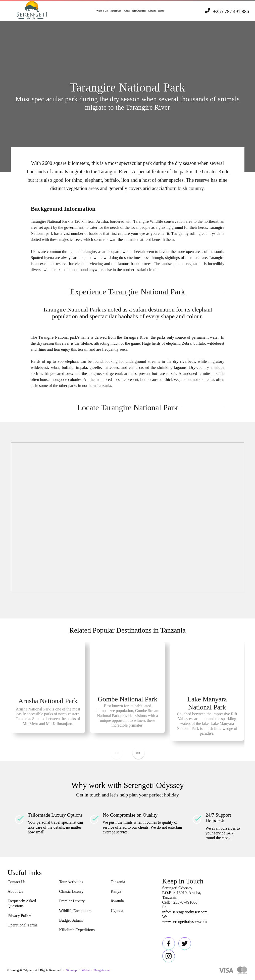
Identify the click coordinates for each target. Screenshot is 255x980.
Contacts (152, 11)
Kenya (116, 891)
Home (161, 11)
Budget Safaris (71, 920)
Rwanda (117, 901)
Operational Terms (22, 925)
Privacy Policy (19, 916)
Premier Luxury (72, 901)
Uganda (117, 911)
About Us (15, 891)
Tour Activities (71, 882)
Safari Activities (139, 11)
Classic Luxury (71, 891)
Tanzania (118, 882)
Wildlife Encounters (75, 911)
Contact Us (17, 882)
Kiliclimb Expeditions (77, 930)
